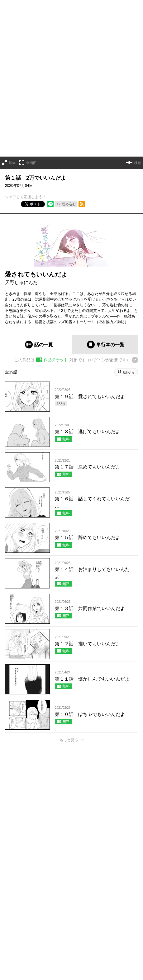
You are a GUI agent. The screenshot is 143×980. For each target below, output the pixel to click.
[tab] (38, 345)
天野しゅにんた (21, 282)
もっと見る (69, 740)
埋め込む (69, 204)
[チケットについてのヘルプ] (135, 360)
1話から (129, 372)
